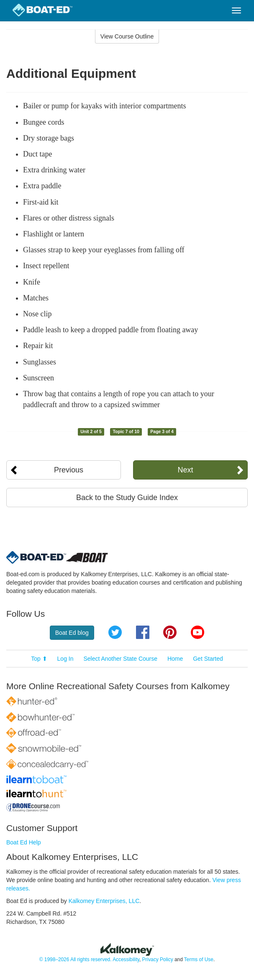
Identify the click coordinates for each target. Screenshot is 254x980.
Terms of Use (199, 959)
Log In (65, 659)
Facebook (143, 632)
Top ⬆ (39, 659)
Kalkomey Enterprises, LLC (104, 901)
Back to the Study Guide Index (127, 498)
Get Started (208, 659)
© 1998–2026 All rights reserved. (76, 959)
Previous (69, 470)
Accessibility (126, 959)
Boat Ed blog (72, 633)
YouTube (198, 632)
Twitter (115, 632)
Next (185, 470)
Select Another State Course (120, 659)
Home (175, 659)
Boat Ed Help (24, 842)
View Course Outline (127, 36)
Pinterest (170, 632)
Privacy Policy (158, 959)
